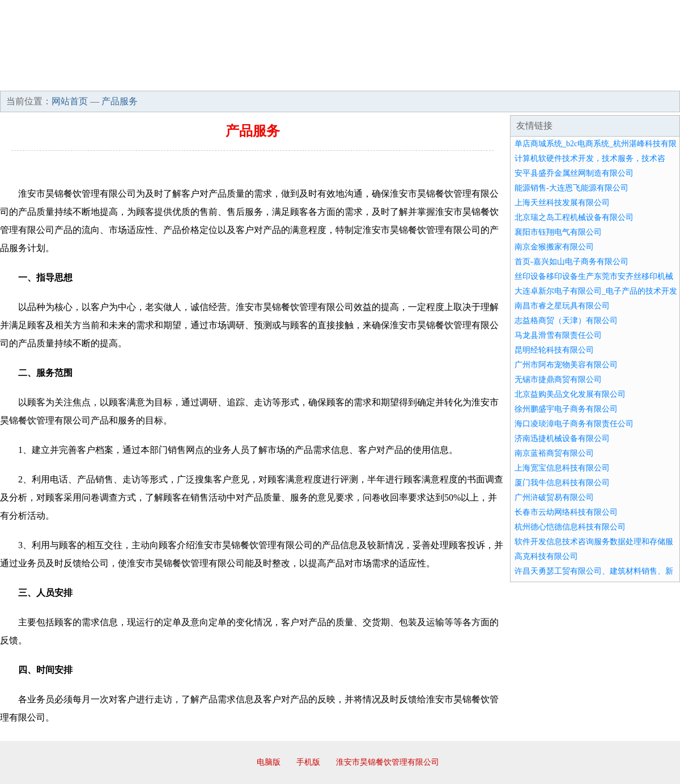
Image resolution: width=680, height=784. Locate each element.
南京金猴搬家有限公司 (554, 247)
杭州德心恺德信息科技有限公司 (570, 527)
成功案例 (308, 79)
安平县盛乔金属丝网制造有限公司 (574, 173)
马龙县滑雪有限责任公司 (558, 335)
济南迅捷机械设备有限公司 (562, 438)
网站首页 (36, 79)
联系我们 (512, 79)
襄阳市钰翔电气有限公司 (558, 232)
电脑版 (269, 762)
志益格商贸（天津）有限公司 (566, 321)
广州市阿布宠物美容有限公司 (566, 365)
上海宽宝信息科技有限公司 (562, 468)
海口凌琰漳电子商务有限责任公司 (574, 424)
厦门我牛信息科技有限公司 (562, 483)
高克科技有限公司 (546, 556)
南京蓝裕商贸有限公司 (554, 453)
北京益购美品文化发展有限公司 (570, 394)
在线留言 (648, 79)
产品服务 (240, 79)
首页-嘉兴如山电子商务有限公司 (571, 262)
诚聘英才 (444, 79)
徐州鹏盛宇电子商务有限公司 (566, 409)
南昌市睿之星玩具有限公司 (562, 306)
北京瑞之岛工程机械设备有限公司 (574, 217)
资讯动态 (580, 79)
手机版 (308, 762)
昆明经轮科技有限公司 (554, 350)
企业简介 (104, 79)
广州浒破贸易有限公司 (554, 497)
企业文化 (172, 79)
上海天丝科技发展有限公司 (562, 203)
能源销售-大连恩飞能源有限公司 (571, 188)
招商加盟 (376, 79)
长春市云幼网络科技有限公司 (566, 512)
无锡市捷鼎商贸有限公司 (558, 380)
